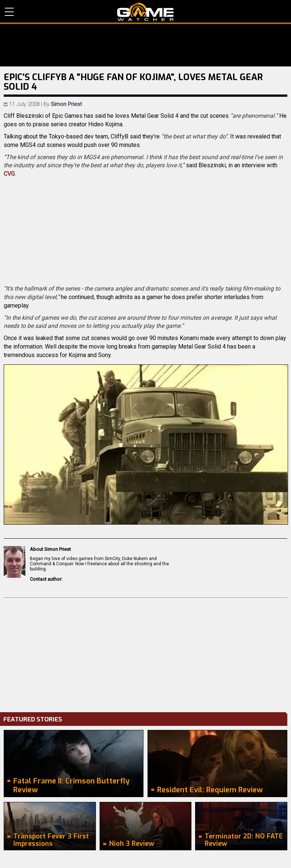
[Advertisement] (145, 653)
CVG (9, 174)
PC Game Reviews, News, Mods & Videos (145, 12)
